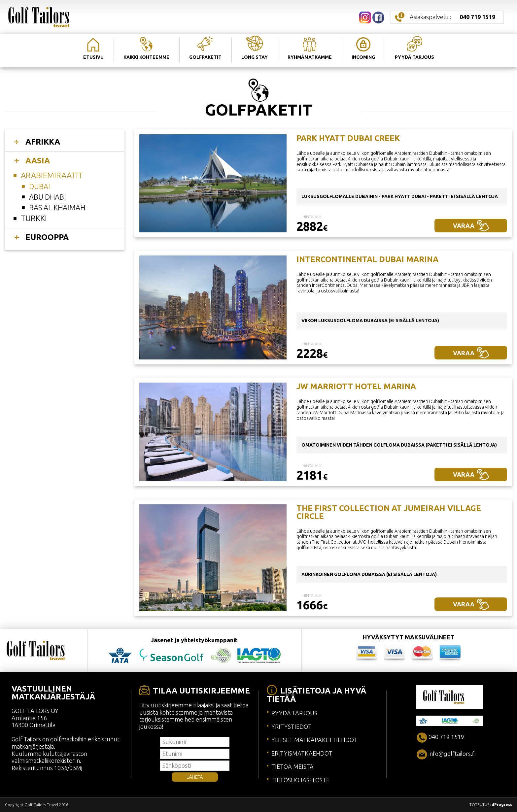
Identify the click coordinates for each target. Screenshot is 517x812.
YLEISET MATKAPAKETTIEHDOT (314, 740)
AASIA (38, 161)
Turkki (34, 218)
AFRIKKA (43, 142)
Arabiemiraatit (52, 175)
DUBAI (40, 186)
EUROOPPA (47, 237)
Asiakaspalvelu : (452, 17)
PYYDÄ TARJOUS (294, 713)
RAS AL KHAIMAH (57, 207)
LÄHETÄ (195, 777)
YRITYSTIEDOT (292, 727)
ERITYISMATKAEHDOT (302, 753)
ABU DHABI (48, 197)
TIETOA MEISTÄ (292, 766)
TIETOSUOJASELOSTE (300, 780)
